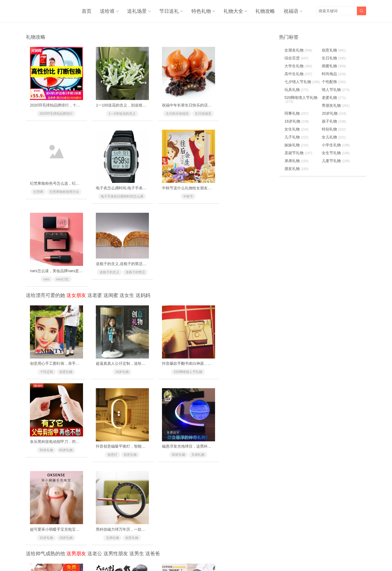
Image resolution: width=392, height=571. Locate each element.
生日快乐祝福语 (179, 110)
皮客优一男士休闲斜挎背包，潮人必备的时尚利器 (197, 438)
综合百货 (296, 58)
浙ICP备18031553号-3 (214, 555)
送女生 (127, 205)
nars (169, 189)
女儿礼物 (335, 137)
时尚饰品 (335, 74)
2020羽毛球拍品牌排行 (54, 110)
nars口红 (186, 189)
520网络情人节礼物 (179, 278)
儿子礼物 (296, 137)
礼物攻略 (266, 11)
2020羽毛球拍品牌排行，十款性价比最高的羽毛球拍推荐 (78, 101)
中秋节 (117, 189)
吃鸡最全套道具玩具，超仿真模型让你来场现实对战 (136, 438)
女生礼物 (296, 129)
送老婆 (95, 205)
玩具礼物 (296, 89)
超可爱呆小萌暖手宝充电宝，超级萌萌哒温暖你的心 (199, 350)
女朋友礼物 (298, 50)
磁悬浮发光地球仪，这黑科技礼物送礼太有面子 (132, 350)
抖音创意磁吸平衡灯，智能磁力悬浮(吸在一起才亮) (73, 350)
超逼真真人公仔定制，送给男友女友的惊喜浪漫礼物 (136, 270)
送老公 (95, 374)
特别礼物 (335, 129)
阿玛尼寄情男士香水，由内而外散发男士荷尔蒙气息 (199, 518)
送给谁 (109, 11)
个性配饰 (170, 447)
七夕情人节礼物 (302, 81)
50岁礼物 (232, 278)
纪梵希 (242, 110)
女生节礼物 (336, 153)
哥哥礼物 (126, 527)
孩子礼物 (335, 121)
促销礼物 (232, 527)
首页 (88, 11)
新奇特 (64, 447)
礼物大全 (234, 11)
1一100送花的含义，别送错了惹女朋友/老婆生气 (133, 101)
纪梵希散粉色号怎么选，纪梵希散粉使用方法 (255, 101)
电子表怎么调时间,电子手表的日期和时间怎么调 (71, 181)
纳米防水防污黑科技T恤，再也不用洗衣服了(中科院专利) (265, 518)
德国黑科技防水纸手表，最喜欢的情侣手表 (66, 438)
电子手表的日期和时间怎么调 (54, 189)
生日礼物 (335, 58)
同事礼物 (189, 447)
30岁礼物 (107, 358)
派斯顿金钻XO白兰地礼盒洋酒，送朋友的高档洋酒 (260, 438)
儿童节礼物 (336, 160)
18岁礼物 (117, 278)
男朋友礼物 (336, 105)
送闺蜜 (111, 205)
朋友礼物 (296, 168)
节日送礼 (170, 11)
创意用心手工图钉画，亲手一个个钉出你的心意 (70, 270)
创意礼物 (64, 278)
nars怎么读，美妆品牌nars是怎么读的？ (189, 181)
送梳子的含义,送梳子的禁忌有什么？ (248, 174)
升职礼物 (251, 447)
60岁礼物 (251, 278)
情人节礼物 (336, 89)
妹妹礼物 (296, 145)
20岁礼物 (107, 447)
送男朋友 (76, 374)
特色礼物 (202, 11)
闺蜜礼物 (335, 66)
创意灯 (45, 358)
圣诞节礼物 (298, 153)
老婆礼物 (335, 97)
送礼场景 (138, 11)
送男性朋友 (116, 374)
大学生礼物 (298, 66)
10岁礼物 (169, 358)
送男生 (137, 374)
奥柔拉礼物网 (183, 555)
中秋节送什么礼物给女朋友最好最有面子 (127, 181)
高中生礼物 (298, 74)
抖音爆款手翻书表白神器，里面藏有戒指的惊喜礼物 (199, 270)
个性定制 (45, 278)
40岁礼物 (189, 527)
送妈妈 (143, 205)
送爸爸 (153, 374)
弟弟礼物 (296, 160)
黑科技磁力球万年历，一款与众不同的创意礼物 (257, 350)
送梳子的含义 (242, 183)
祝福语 (291, 11)
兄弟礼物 (127, 358)
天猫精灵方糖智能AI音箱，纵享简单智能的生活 (132, 518)
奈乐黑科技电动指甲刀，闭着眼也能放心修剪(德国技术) (264, 270)
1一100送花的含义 (117, 110)
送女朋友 (76, 205)
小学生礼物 (336, 145)
